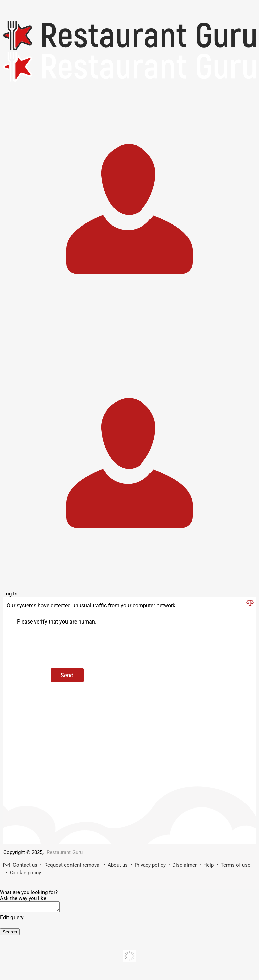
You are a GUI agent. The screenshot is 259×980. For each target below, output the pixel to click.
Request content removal (73, 865)
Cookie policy (26, 873)
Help (209, 865)
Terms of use (235, 865)
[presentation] (68, 647)
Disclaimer (184, 865)
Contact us (25, 865)
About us (118, 865)
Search (10, 934)
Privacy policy (150, 865)
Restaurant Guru (65, 852)
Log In (10, 594)
